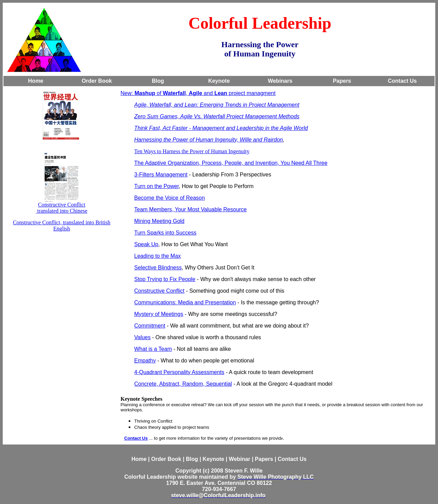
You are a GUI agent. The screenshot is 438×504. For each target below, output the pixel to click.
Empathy (145, 361)
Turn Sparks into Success (165, 233)
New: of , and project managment (198, 93)
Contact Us (136, 438)
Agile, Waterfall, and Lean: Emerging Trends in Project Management (217, 105)
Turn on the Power (156, 186)
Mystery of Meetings (159, 314)
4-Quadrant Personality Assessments (179, 372)
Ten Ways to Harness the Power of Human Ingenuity (192, 151)
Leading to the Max (157, 256)
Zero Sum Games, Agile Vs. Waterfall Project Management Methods (217, 116)
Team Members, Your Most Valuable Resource (190, 209)
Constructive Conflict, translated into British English (62, 226)
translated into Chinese (62, 211)
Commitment (150, 326)
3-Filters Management (161, 175)
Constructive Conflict (62, 205)
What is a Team (153, 349)
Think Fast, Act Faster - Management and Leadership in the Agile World (221, 128)
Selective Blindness (158, 268)
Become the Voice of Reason (169, 198)
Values (142, 337)
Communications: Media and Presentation (185, 302)
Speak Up (146, 244)
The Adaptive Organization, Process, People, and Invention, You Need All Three (231, 163)
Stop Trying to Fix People (165, 279)
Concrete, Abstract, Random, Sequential (183, 384)
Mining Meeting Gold (159, 221)
